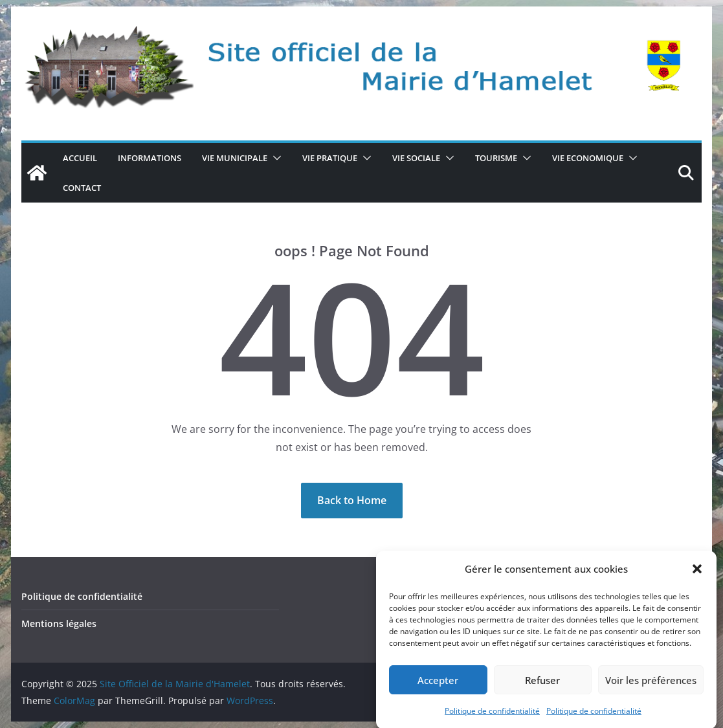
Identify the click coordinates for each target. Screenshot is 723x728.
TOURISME (496, 158)
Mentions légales (59, 623)
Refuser (542, 685)
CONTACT (82, 188)
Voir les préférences (651, 685)
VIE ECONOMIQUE (588, 158)
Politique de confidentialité (492, 716)
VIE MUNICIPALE (235, 158)
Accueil (80, 158)
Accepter (438, 685)
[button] (697, 574)
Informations (150, 158)
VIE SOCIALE (416, 158)
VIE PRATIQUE (330, 158)
